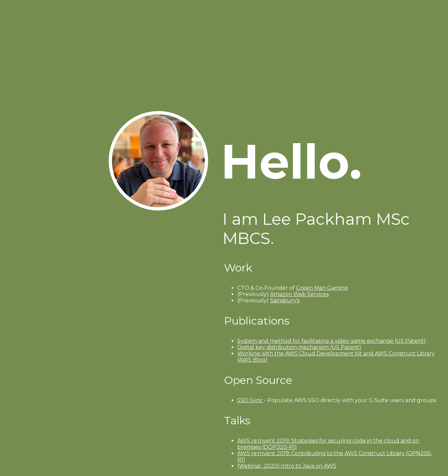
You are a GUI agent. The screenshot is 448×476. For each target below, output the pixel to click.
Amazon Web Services (299, 294)
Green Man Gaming (322, 288)
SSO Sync (250, 400)
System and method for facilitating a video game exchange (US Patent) (332, 341)
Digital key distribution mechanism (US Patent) (299, 347)
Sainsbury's (285, 300)
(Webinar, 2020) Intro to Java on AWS (287, 466)
